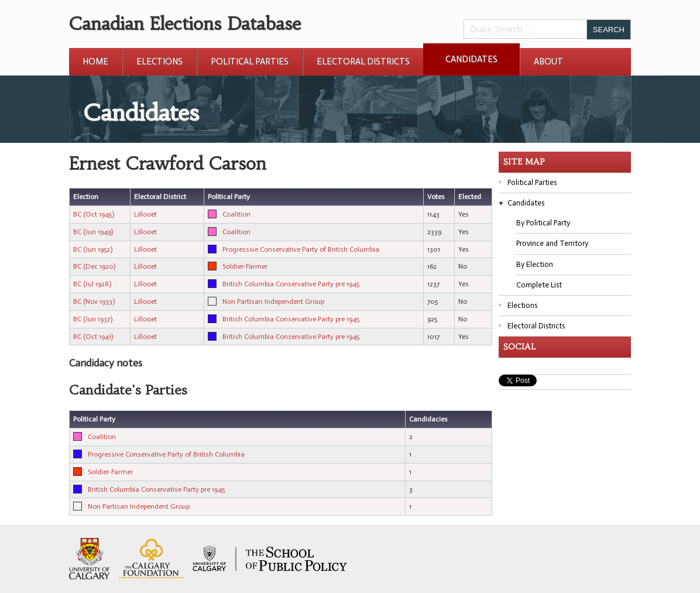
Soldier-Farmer (245, 266)
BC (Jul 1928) (92, 284)
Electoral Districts (363, 61)
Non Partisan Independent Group (273, 301)
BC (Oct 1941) (93, 337)
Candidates (471, 59)
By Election (535, 264)
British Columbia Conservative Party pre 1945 (291, 284)
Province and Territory (552, 243)
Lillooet (145, 214)
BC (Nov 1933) (94, 301)
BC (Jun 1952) (93, 249)
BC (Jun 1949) (93, 232)
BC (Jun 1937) (93, 319)
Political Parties (250, 61)
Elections (159, 61)
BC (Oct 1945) (94, 214)
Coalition (236, 214)
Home (95, 61)
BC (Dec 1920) (94, 266)
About (548, 61)
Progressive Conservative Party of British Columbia (301, 249)
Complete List (539, 285)
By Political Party (543, 223)
